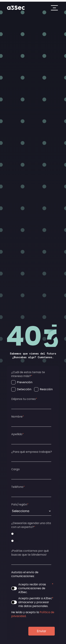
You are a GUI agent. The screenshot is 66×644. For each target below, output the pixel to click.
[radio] (32, 534)
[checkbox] (32, 386)
